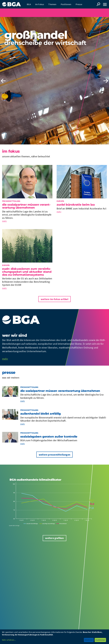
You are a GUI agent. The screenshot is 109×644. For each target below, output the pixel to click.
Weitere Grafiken (54, 538)
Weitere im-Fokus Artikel (54, 299)
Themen (52, 4)
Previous (3, 81)
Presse (79, 4)
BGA (29, 4)
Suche (98, 4)
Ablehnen (89, 640)
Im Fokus (40, 4)
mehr (4, 221)
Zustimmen (100, 640)
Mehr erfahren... (9, 640)
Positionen (66, 4)
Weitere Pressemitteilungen (54, 455)
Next (106, 81)
